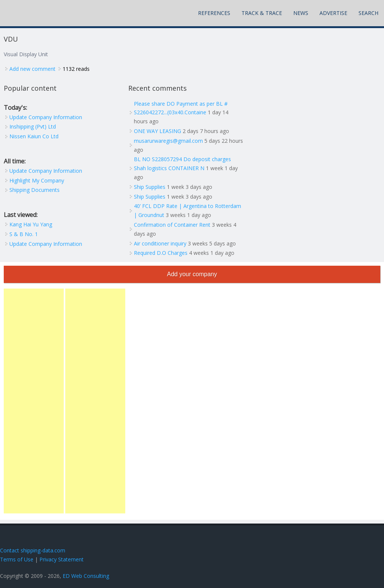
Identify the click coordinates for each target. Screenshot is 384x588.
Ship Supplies (150, 187)
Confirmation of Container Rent (172, 225)
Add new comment (32, 69)
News (301, 13)
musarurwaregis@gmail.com (168, 141)
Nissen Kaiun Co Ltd (34, 136)
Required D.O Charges (161, 253)
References (214, 13)
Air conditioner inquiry (160, 243)
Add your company (192, 274)
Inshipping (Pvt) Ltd (33, 126)
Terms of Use (17, 559)
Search (368, 13)
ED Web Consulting (86, 576)
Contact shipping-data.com (33, 550)
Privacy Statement (61, 559)
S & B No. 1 (24, 234)
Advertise (333, 13)
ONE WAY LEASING (157, 131)
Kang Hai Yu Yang (31, 224)
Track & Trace (262, 13)
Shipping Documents (34, 190)
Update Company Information (46, 117)
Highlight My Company (37, 180)
